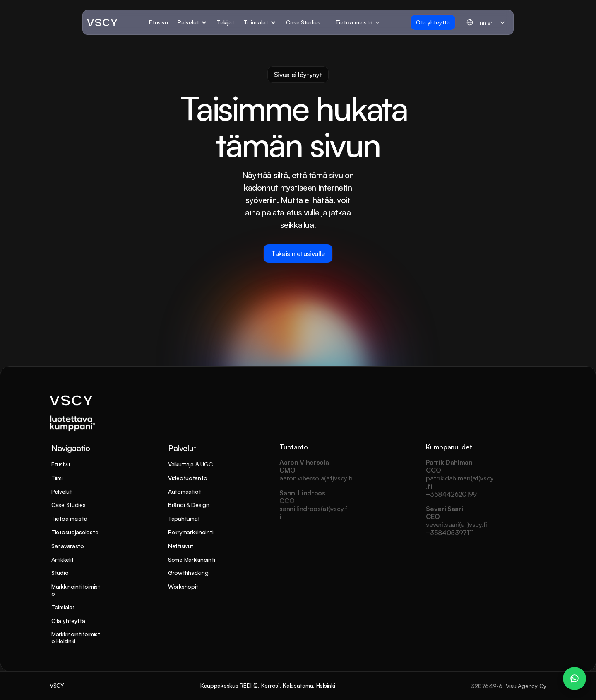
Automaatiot (185, 491)
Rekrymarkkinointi (191, 532)
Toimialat (63, 607)
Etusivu (61, 464)
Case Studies (68, 505)
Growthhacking (188, 573)
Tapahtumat (184, 518)
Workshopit (183, 586)
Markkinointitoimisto (76, 590)
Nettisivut (181, 546)
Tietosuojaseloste (75, 532)
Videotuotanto (187, 478)
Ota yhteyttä (68, 621)
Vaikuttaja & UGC (190, 464)
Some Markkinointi (191, 559)
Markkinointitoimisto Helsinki (76, 637)
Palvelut (62, 491)
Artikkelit (62, 559)
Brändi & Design (189, 505)
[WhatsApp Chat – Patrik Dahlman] (574, 678)
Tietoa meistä (69, 518)
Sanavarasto (68, 546)
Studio (60, 573)
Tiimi (57, 478)
